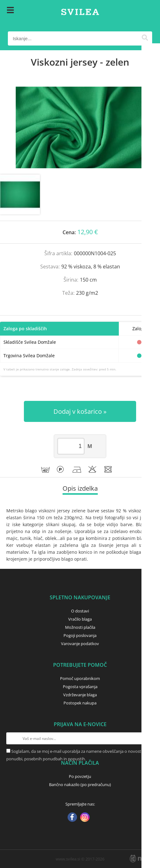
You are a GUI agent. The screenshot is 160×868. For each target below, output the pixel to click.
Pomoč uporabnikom (80, 678)
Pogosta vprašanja (80, 687)
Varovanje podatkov (80, 644)
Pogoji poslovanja (80, 635)
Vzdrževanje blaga (80, 695)
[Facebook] (72, 818)
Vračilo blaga (80, 619)
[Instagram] (85, 818)
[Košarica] (146, 11)
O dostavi (80, 611)
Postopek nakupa (80, 703)
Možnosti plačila (80, 627)
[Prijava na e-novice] (148, 738)
